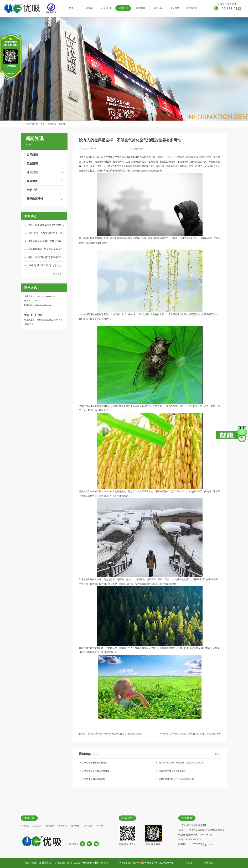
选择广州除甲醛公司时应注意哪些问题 (177, 779)
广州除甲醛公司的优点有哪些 (96, 771)
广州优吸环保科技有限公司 (94, 863)
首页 (71, 8)
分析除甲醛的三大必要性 (94, 779)
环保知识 (63, 124)
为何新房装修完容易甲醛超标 (172, 771)
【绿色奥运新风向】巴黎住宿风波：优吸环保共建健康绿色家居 (47, 241)
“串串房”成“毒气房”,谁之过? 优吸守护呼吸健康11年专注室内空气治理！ (47, 265)
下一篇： (190, 734)
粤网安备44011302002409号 (159, 863)
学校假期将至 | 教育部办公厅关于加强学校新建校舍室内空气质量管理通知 (47, 249)
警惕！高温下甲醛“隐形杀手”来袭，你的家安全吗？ (47, 257)
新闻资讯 (52, 124)
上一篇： (112, 734)
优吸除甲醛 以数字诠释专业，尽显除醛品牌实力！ (47, 233)
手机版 (188, 863)
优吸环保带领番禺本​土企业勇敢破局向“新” (47, 225)
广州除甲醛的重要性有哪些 (95, 763)
